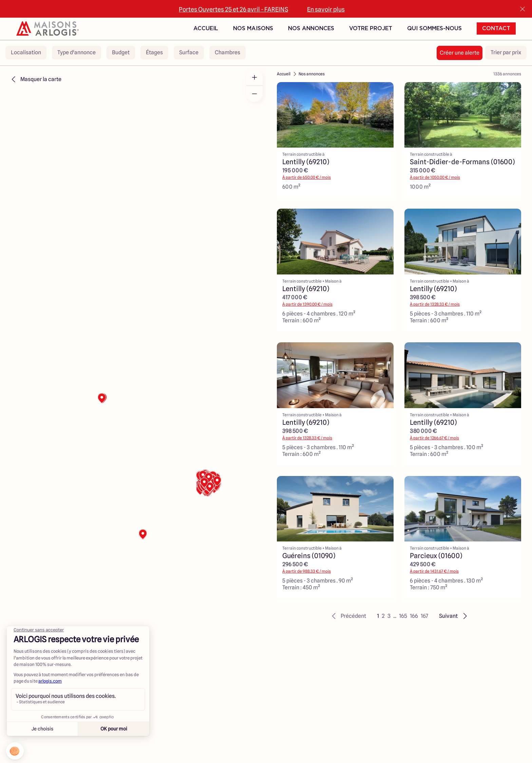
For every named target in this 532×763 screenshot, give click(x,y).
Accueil (206, 28)
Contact (496, 28)
